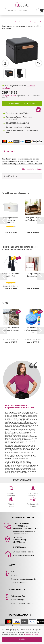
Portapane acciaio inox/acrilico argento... (33, 219)
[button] (4, 221)
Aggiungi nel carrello (22, 103)
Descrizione (9, 151)
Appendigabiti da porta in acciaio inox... (33, 275)
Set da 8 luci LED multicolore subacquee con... (33, 330)
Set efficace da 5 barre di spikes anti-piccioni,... (11, 329)
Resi (12, 572)
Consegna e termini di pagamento (23, 579)
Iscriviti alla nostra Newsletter (24, 555)
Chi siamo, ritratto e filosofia (23, 552)
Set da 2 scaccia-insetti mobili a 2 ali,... (11, 275)
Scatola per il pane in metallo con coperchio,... (11, 220)
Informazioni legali (17, 600)
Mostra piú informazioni (32, 169)
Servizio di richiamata (19, 583)
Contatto (14, 575)
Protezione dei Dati (18, 596)
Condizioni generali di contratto (22, 603)
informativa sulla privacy (31, 635)
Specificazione (10, 176)
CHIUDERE (22, 639)
